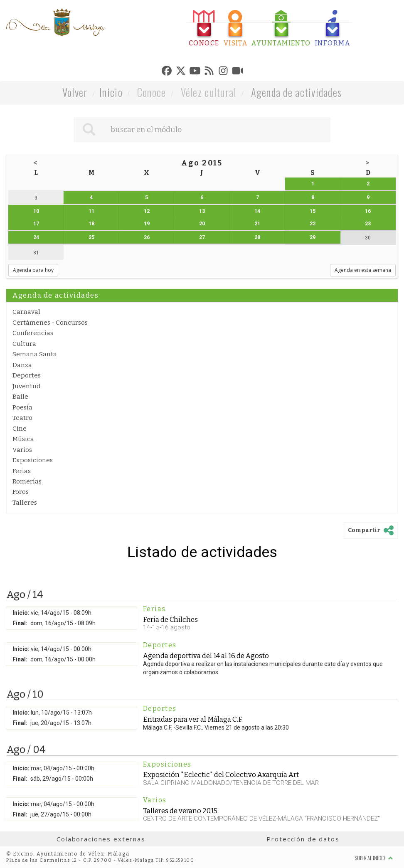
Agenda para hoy (33, 270)
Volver (75, 92)
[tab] (204, 28)
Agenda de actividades (297, 92)
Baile (20, 397)
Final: (20, 623)
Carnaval (26, 312)
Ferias (22, 471)
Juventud (27, 386)
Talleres (25, 503)
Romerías (27, 481)
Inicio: (21, 613)
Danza (22, 365)
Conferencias (33, 333)
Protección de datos (303, 839)
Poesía (22, 407)
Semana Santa (35, 354)
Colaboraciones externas (101, 839)
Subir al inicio (374, 858)
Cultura (24, 344)
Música (23, 439)
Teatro (22, 418)
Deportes (27, 375)
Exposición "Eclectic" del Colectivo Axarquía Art (221, 774)
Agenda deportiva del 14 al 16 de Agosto (206, 656)
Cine (20, 429)
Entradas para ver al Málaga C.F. (193, 719)
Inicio (111, 92)
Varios (22, 450)
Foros (21, 492)
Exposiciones (33, 460)
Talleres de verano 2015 (180, 811)
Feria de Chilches (170, 619)
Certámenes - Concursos (50, 323)
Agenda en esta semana (363, 270)
